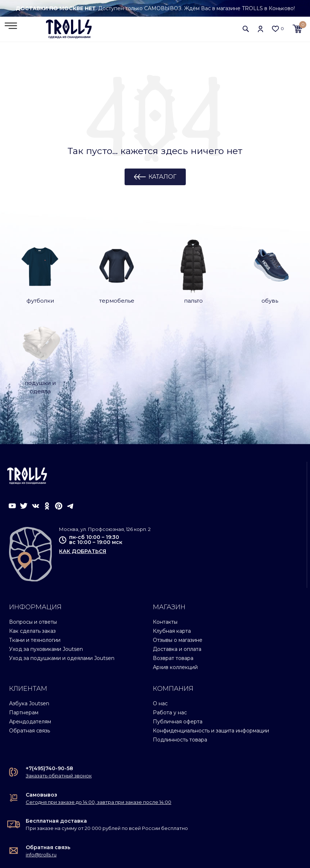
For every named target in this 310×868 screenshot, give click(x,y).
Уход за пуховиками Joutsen (46, 570)
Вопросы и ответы (33, 543)
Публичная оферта (178, 643)
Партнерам (24, 634)
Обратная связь (30, 652)
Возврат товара (173, 580)
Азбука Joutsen (29, 625)
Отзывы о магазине (178, 561)
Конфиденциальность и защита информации (211, 652)
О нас (160, 625)
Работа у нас (170, 634)
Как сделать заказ (32, 552)
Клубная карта (172, 552)
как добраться (83, 472)
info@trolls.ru (41, 776)
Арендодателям (30, 643)
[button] (246, 29)
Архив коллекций (175, 589)
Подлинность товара (180, 661)
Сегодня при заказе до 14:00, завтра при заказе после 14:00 (99, 723)
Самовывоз (41, 716)
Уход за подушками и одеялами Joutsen (62, 580)
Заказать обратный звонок (59, 697)
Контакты (165, 543)
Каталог (162, 177)
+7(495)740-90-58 (49, 690)
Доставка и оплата (177, 570)
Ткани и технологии (35, 561)
